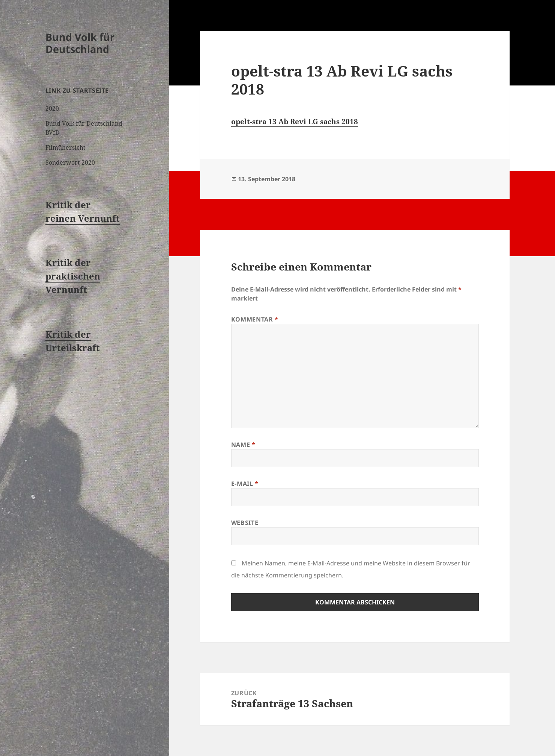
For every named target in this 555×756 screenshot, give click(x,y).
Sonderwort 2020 (70, 162)
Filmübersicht (65, 147)
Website (245, 523)
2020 (52, 108)
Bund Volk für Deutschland (80, 43)
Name (243, 445)
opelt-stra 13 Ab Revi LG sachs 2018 (295, 122)
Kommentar (255, 319)
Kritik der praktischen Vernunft (73, 276)
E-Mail (245, 484)
